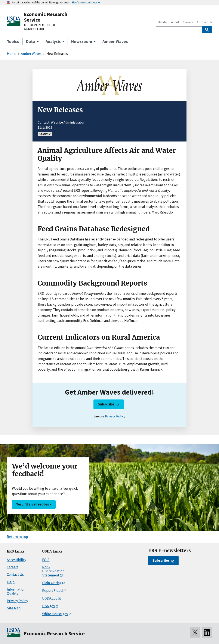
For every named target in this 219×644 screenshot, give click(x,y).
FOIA (46, 560)
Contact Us (205, 22)
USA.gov (49, 606)
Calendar (162, 22)
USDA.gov (50, 598)
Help (11, 582)
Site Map (14, 608)
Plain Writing (52, 583)
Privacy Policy (115, 416)
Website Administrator (68, 122)
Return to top (17, 537)
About (175, 22)
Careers (188, 22)
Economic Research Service (46, 17)
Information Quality (16, 591)
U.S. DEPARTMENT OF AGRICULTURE (40, 27)
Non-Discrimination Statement (53, 571)
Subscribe (106, 404)
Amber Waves (115, 41)
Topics (13, 41)
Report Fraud (53, 591)
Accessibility (16, 560)
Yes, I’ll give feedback (34, 504)
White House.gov (55, 614)
